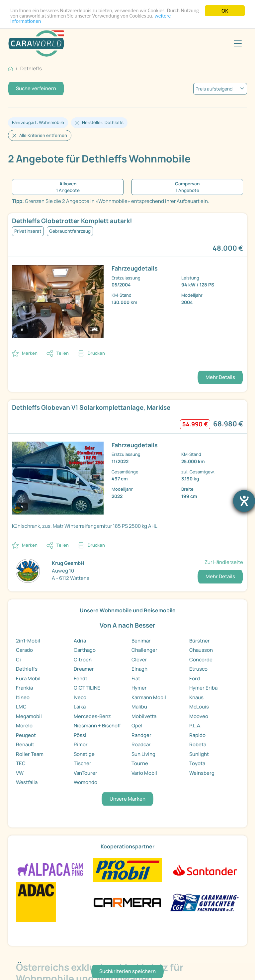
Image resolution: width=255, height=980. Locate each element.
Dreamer (84, 669)
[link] (127, 280)
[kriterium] (220, 89)
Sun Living (143, 754)
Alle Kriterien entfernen (43, 135)
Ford (195, 678)
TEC (21, 763)
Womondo (85, 782)
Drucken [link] (96, 353)
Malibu (139, 707)
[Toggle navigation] (238, 43)
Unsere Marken (127, 799)
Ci (18, 660)
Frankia (24, 688)
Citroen (83, 660)
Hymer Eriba (203, 688)
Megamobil (29, 716)
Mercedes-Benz (92, 716)
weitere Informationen (36, 22)
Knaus (196, 697)
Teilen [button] (63, 353)
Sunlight (199, 754)
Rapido (197, 735)
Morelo (24, 726)
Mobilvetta (144, 716)
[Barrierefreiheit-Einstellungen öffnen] (244, 501)
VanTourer (85, 773)
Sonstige (84, 754)
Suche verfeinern (36, 88)
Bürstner (200, 641)
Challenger (144, 650)
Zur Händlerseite (224, 562)
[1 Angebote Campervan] (187, 187)
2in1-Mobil (28, 641)
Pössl (80, 735)
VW (20, 773)
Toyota (197, 763)
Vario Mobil (144, 773)
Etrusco (198, 669)
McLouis (199, 707)
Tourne (140, 763)
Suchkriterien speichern (127, 971)
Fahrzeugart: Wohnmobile (38, 122)
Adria (80, 641)
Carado (24, 650)
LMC (21, 707)
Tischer (83, 763)
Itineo (23, 697)
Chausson (201, 650)
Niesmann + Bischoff (97, 726)
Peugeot (26, 735)
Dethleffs (27, 669)
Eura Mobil (28, 678)
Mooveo (199, 716)
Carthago (85, 650)
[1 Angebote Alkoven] (68, 187)
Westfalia (27, 782)
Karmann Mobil (149, 697)
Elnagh (139, 669)
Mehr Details (220, 377)
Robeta (198, 744)
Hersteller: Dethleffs (103, 122)
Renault (25, 744)
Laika (80, 707)
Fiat (136, 678)
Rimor (81, 744)
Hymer (139, 688)
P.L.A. (195, 726)
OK (225, 11)
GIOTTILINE (87, 688)
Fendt (81, 678)
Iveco (80, 697)
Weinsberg (202, 773)
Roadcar (141, 744)
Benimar (141, 641)
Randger (141, 735)
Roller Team (30, 754)
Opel (137, 726)
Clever (139, 660)
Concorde (201, 660)
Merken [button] (30, 353)
